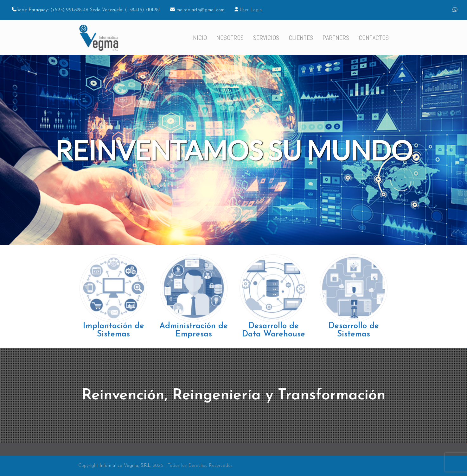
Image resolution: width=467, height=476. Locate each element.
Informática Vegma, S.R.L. (125, 466)
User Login (251, 10)
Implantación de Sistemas (113, 330)
